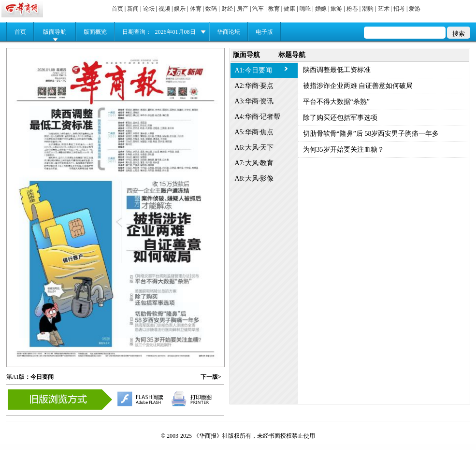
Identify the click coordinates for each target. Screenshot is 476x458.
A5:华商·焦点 (254, 132)
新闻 (133, 9)
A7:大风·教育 (254, 163)
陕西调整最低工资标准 (337, 70)
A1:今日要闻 (253, 70)
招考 (399, 9)
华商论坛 (229, 32)
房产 (243, 9)
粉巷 (352, 9)
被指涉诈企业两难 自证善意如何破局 (358, 86)
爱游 (415, 9)
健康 (289, 9)
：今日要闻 (39, 377)
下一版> (211, 377)
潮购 (368, 9)
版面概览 (95, 32)
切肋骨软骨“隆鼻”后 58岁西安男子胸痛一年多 (371, 134)
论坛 (149, 9)
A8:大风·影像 (254, 179)
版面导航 (55, 32)
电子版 (264, 32)
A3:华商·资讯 (254, 101)
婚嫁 (321, 9)
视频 (164, 9)
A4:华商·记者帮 (258, 117)
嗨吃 (305, 9)
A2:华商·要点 (254, 86)
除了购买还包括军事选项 (340, 118)
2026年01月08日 (175, 32)
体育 (196, 9)
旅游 (336, 9)
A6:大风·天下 (254, 148)
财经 (227, 9)
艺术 (384, 9)
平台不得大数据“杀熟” (336, 102)
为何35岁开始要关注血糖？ (344, 150)
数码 (211, 9)
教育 (274, 9)
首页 (117, 9)
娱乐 (180, 9)
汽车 (258, 9)
